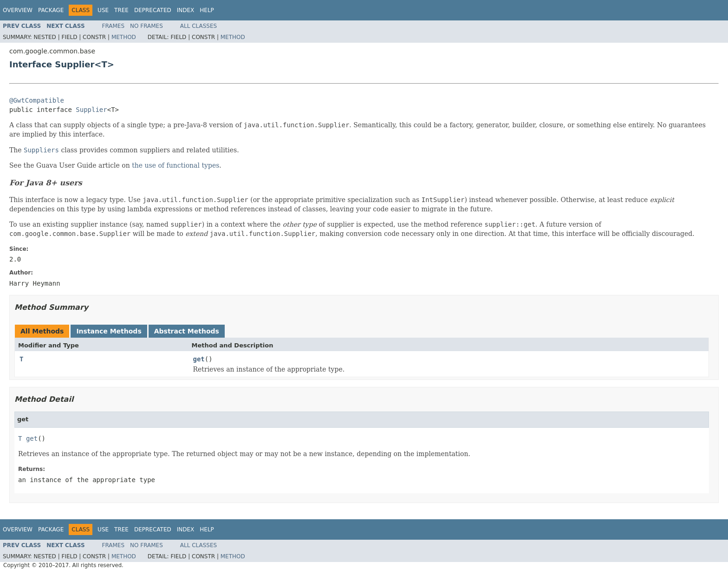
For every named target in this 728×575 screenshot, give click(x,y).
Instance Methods (109, 331)
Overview (18, 10)
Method (124, 37)
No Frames (146, 26)
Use (103, 10)
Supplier (91, 110)
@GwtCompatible (37, 100)
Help (207, 10)
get (199, 359)
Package (51, 10)
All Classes (198, 26)
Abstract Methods (187, 331)
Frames (114, 26)
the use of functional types (175, 165)
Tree (121, 10)
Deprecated (153, 10)
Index (186, 10)
